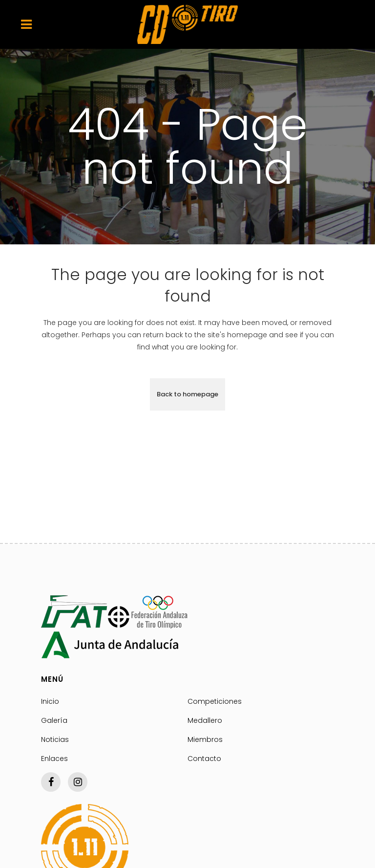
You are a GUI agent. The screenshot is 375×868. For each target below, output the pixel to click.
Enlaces (54, 759)
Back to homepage (187, 394)
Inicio (50, 701)
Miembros (205, 739)
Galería (54, 720)
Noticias (55, 739)
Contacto (204, 759)
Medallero (205, 720)
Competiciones (215, 701)
